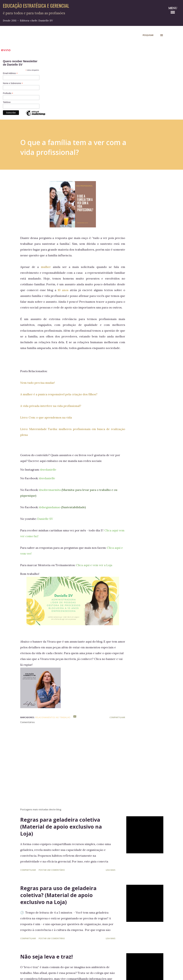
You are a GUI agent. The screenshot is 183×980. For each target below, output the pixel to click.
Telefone (7, 102)
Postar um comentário (52, 870)
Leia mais (111, 870)
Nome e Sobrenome (13, 83)
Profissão (8, 93)
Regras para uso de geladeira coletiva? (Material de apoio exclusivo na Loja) (58, 895)
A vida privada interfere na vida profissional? (51, 406)
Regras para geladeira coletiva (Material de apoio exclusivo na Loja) (61, 827)
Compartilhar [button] (117, 717)
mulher (46, 267)
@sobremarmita (50, 490)
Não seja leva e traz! (47, 957)
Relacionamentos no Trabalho (53, 717)
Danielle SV (45, 519)
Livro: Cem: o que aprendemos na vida (46, 417)
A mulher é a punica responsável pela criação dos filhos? (59, 394)
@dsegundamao (50, 507)
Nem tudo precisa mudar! (38, 383)
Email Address (10, 73)
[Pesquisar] (148, 35)
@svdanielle (48, 470)
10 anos (63, 290)
